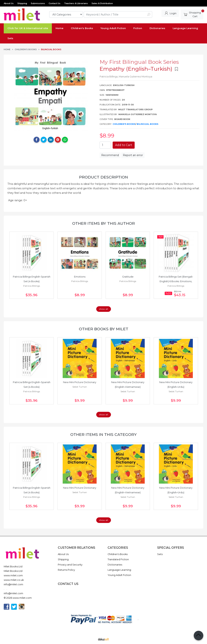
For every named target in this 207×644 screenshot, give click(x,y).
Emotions (80, 277)
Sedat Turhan (80, 387)
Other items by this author (103, 223)
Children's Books (124, 124)
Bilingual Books (148, 124)
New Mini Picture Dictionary (80, 382)
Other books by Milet (104, 329)
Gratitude (128, 277)
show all (104, 309)
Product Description (103, 177)
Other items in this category (103, 434)
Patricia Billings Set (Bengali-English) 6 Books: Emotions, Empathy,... (176, 281)
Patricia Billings (32, 286)
